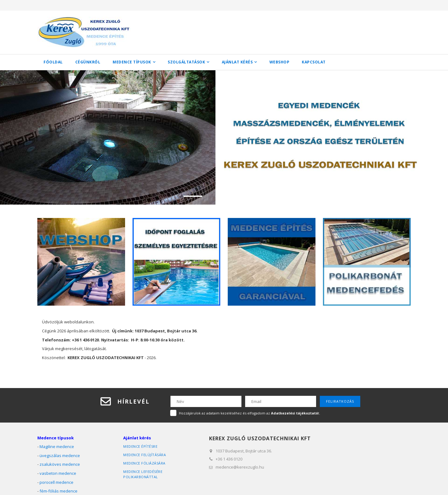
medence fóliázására (144, 463)
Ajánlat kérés (237, 62)
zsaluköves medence (60, 464)
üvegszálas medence (60, 456)
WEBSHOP (280, 62)
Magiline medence (57, 446)
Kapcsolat (314, 62)
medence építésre (140, 446)
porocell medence (56, 482)
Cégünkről (88, 62)
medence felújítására (145, 455)
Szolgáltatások (186, 62)
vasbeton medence (58, 473)
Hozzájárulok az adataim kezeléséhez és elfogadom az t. (250, 413)
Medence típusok (132, 62)
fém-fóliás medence (58, 491)
